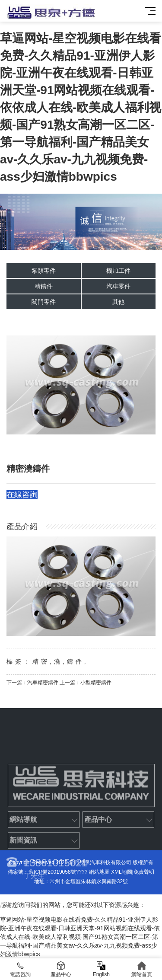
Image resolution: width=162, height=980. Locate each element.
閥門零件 (44, 302)
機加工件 (118, 271)
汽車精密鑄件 (43, 683)
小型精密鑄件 (96, 683)
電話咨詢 (20, 969)
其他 (118, 302)
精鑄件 (44, 286)
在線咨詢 (22, 495)
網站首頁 (142, 969)
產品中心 (61, 969)
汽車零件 (118, 286)
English (102, 969)
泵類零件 (44, 271)
